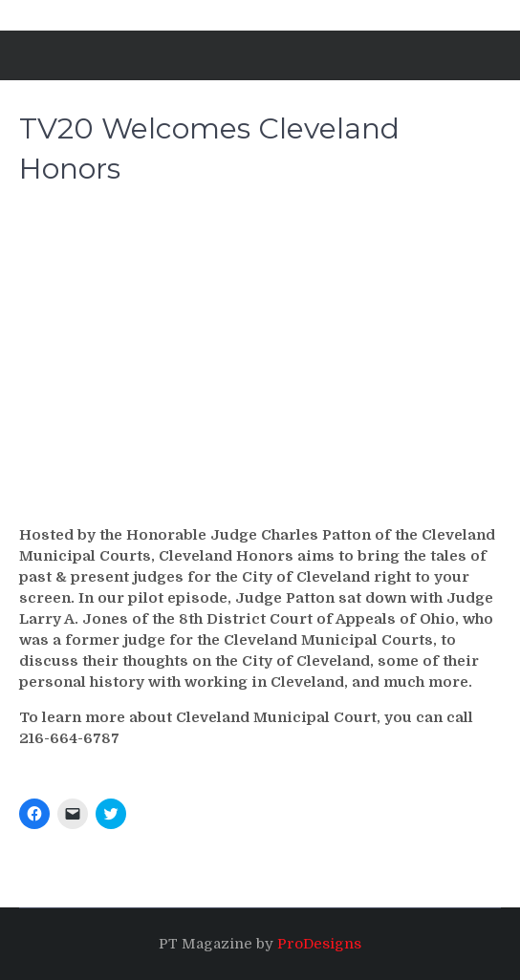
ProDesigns (319, 944)
